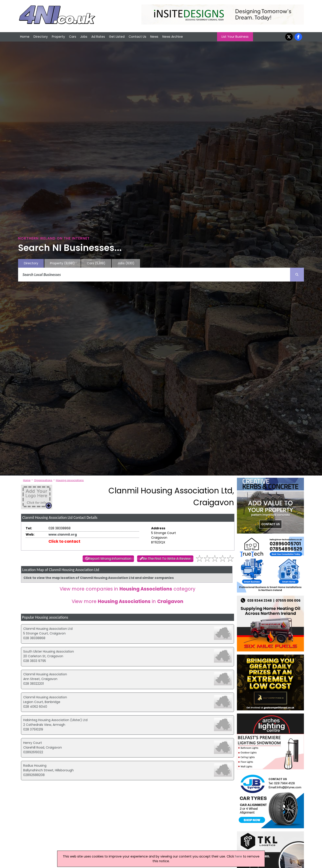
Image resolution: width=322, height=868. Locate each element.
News (154, 37)
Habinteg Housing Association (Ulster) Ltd (55, 720)
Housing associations (70, 480)
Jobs (84, 37)
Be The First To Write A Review (167, 559)
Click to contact (64, 541)
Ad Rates (98, 37)
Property (58, 37)
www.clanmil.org (63, 534)
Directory (41, 37)
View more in (128, 601)
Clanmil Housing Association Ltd (48, 629)
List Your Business (235, 37)
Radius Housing (35, 766)
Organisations (43, 480)
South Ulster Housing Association (49, 651)
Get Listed (117, 37)
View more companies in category (128, 589)
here (238, 856)
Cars (73, 37)
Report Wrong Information (110, 559)
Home (25, 37)
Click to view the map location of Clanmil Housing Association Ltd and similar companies (99, 578)
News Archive (173, 37)
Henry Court (33, 743)
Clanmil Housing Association (45, 674)
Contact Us (137, 37)
